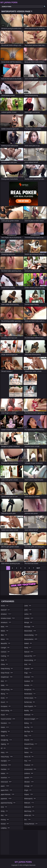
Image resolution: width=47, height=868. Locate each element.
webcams (29, 807)
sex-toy (29, 727)
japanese (6, 799)
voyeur (29, 794)
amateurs (6, 622)
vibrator (29, 782)
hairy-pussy (7, 757)
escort (5, 702)
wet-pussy (30, 811)
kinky (5, 811)
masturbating (31, 635)
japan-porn (7, 790)
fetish (5, 727)
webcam (29, 803)
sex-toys (29, 731)
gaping (5, 744)
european (6, 706)
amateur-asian (8, 618)
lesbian (29, 618)
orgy (28, 673)
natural (29, 652)
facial (5, 715)
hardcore (6, 765)
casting (5, 656)
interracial (6, 782)
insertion (6, 778)
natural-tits (30, 656)
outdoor (29, 681)
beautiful (6, 643)
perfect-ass (30, 702)
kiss (4, 815)
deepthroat (7, 677)
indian (5, 773)
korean (5, 824)
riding (29, 723)
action (5, 606)
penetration (30, 694)
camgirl (5, 648)
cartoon (5, 652)
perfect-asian (31, 698)
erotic (5, 698)
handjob (6, 761)
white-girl (29, 815)
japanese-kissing (8, 803)
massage (29, 627)
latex (28, 606)
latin (28, 610)
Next (38, 568)
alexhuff (5, 610)
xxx (28, 819)
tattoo (29, 752)
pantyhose (30, 689)
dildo (5, 685)
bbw (4, 635)
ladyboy (5, 828)
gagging (6, 731)
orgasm (29, 668)
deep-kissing (7, 668)
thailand (29, 765)
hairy (5, 752)
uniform (29, 773)
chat (4, 660)
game (5, 736)
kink (4, 807)
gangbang (7, 740)
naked (28, 643)
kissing (5, 819)
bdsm (5, 639)
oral (28, 664)
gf (3, 748)
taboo (28, 748)
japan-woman (8, 794)
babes (5, 631)
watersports (30, 799)
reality (29, 710)
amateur (6, 614)
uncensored (30, 769)
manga (28, 622)
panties (29, 685)
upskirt (28, 778)
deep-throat (7, 673)
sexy (28, 736)
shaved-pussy (31, 744)
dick (4, 681)
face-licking (7, 710)
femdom (6, 723)
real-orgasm (30, 706)
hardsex (5, 769)
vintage (29, 786)
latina (28, 614)
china (5, 664)
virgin (28, 790)
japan (5, 786)
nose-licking (30, 660)
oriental (29, 677)
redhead (29, 715)
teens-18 (29, 757)
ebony (5, 694)
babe (5, 627)
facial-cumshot (8, 719)
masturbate (30, 631)
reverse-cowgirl (32, 719)
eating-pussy (7, 689)
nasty (28, 648)
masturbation (31, 639)
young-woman (31, 824)
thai (28, 761)
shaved (29, 740)
